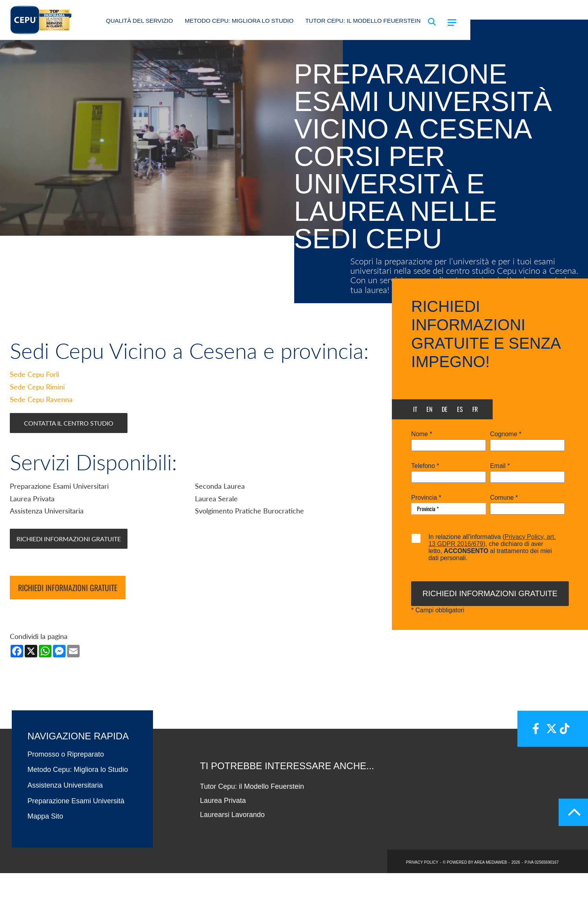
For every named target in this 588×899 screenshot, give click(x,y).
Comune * (504, 498)
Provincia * (426, 498)
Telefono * (425, 466)
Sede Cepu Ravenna (41, 425)
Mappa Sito (45, 843)
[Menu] (452, 23)
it (415, 409)
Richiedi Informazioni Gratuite (69, 565)
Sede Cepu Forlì (35, 400)
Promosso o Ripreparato (66, 780)
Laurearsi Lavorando (232, 841)
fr (475, 409)
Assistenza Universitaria (65, 812)
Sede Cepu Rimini (37, 413)
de (445, 409)
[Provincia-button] (449, 509)
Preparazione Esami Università (76, 827)
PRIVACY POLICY (422, 888)
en (429, 409)
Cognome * (506, 434)
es (460, 409)
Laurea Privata (223, 826)
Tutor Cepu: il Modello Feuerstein (363, 21)
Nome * (421, 434)
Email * (500, 466)
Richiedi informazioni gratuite (68, 614)
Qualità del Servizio (139, 21)
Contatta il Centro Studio (69, 449)
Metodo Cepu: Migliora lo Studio (239, 21)
